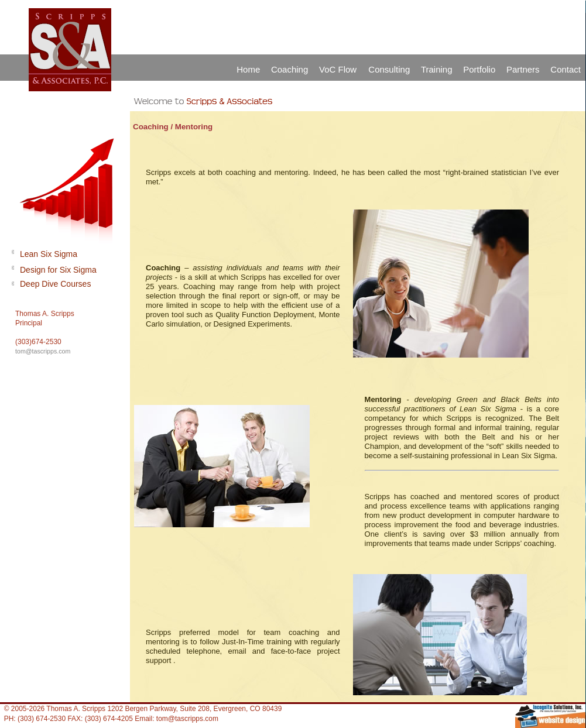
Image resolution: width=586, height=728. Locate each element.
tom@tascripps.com (43, 351)
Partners (523, 69)
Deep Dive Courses (55, 284)
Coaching (289, 69)
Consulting (389, 69)
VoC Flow (339, 69)
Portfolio (479, 69)
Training (437, 69)
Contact (566, 69)
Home (248, 69)
